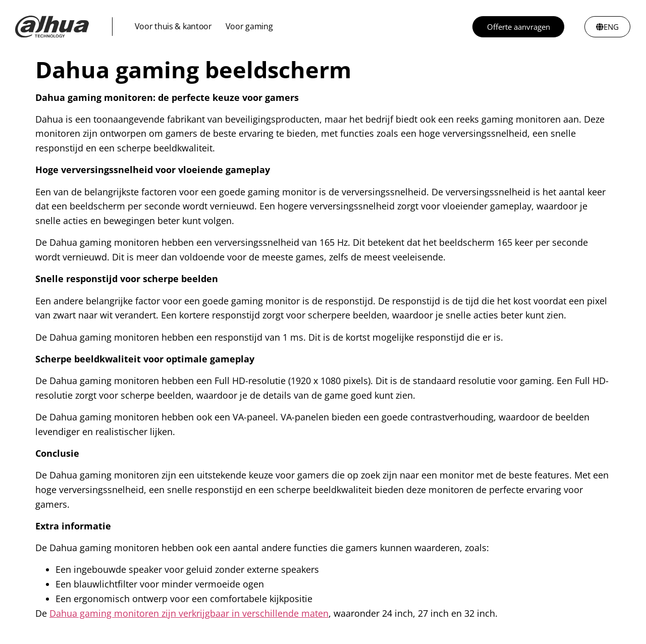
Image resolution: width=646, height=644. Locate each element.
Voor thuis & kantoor (173, 26)
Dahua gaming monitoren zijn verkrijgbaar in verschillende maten (189, 613)
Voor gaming (249, 26)
